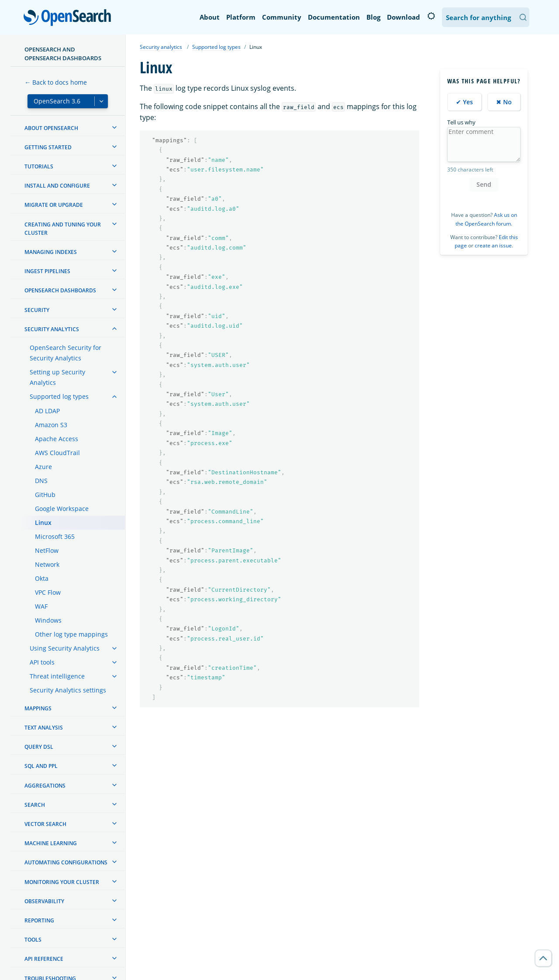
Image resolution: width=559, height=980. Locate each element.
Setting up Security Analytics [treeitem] (57, 377)
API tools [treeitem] (42, 662)
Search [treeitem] (35, 805)
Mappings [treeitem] (38, 708)
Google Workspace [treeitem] (62, 509)
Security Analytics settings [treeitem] (68, 690)
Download (404, 17)
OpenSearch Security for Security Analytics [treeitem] (66, 353)
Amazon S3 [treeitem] (51, 425)
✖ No (504, 102)
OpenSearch (70, 18)
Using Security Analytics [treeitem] (65, 648)
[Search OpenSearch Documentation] (486, 17)
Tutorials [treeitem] (39, 166)
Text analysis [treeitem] (44, 728)
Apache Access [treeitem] (57, 439)
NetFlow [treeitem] (47, 550)
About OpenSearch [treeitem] (51, 128)
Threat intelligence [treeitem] (57, 676)
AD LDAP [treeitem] (47, 411)
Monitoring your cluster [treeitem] (62, 882)
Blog (373, 17)
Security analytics (161, 47)
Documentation (334, 17)
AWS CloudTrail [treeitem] (57, 453)
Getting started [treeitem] (48, 147)
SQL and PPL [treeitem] (41, 766)
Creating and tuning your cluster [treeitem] (63, 229)
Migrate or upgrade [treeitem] (54, 205)
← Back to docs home (56, 82)
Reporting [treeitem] (39, 920)
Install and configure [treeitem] (57, 186)
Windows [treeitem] (48, 620)
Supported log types (216, 47)
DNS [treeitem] (41, 481)
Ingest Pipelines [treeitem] (47, 271)
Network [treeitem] (47, 564)
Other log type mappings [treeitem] (71, 634)
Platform (241, 17)
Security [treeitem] (37, 310)
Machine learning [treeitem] (51, 843)
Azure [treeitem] (43, 467)
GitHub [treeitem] (45, 495)
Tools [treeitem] (33, 940)
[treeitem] (114, 127)
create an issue (493, 245)
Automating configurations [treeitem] (66, 862)
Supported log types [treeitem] (59, 396)
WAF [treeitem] (41, 606)
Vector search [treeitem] (45, 824)
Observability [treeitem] (44, 901)
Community (282, 17)
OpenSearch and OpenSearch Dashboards (63, 54)
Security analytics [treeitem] (52, 329)
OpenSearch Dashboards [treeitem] (60, 290)
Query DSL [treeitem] (39, 747)
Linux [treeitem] (43, 523)
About (210, 17)
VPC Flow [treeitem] (48, 592)
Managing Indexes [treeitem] (51, 252)
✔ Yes (464, 102)
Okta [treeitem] (42, 578)
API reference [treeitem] (44, 959)
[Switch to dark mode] (431, 16)
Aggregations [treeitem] (45, 786)
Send (484, 184)
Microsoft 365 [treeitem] (55, 536)
